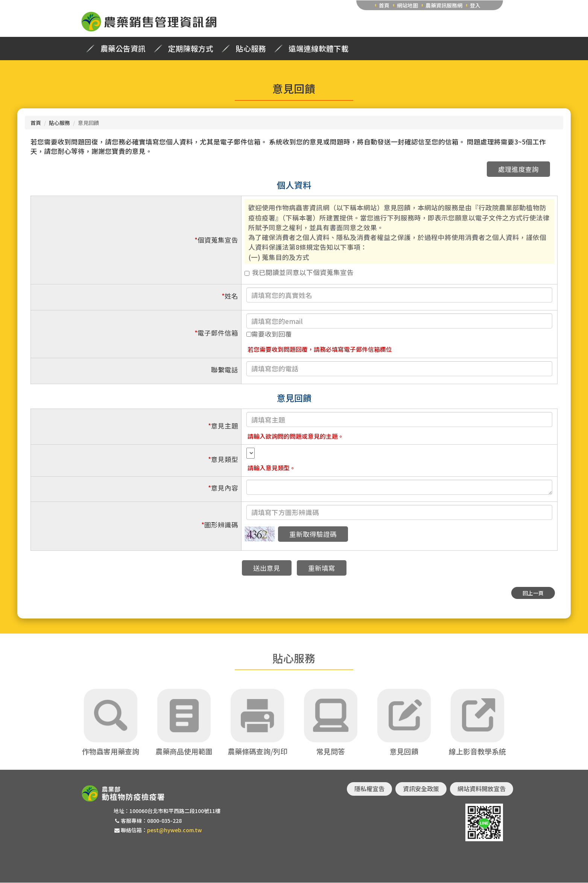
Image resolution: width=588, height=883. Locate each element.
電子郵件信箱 (216, 333)
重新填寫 (322, 568)
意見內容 (223, 488)
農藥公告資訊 (123, 49)
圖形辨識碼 (220, 525)
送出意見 (267, 568)
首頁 (384, 5)
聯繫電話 (225, 370)
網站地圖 (407, 5)
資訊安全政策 (421, 789)
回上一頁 (533, 593)
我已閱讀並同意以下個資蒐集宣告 (299, 272)
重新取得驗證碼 (313, 534)
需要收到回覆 (269, 334)
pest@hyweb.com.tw (175, 830)
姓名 (230, 296)
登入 (475, 5)
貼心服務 (251, 49)
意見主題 (223, 426)
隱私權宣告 (369, 789)
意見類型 (223, 459)
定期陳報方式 (191, 49)
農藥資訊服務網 (444, 5)
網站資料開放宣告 (482, 789)
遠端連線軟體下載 (319, 49)
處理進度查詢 (518, 169)
